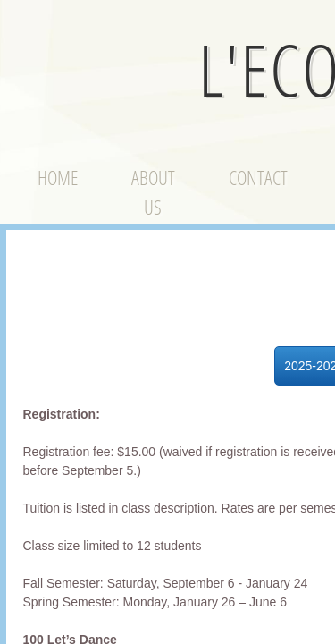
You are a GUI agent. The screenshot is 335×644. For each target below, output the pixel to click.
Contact (258, 177)
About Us (153, 192)
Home (58, 177)
